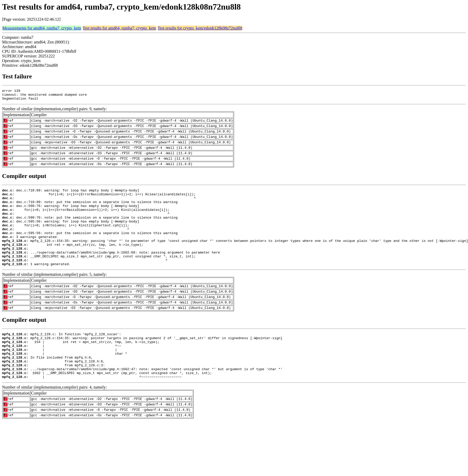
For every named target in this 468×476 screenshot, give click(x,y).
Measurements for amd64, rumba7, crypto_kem (42, 28)
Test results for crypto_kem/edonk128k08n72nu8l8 (200, 28)
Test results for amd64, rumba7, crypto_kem (119, 28)
